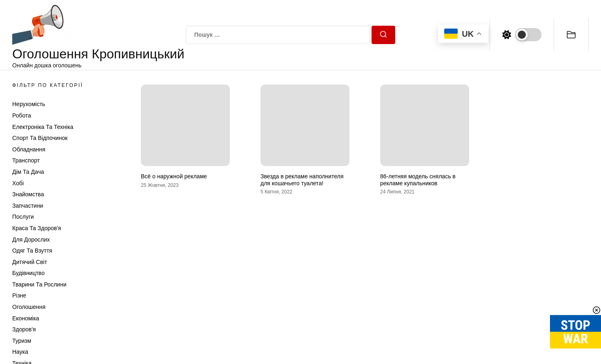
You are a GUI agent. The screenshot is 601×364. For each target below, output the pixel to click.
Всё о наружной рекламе (174, 176)
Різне (19, 295)
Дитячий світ (30, 262)
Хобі (18, 183)
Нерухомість (29, 104)
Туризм (22, 341)
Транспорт (26, 160)
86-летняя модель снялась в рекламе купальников (418, 180)
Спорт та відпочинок (40, 138)
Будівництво (28, 273)
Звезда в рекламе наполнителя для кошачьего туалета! (302, 180)
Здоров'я (24, 329)
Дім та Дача (28, 172)
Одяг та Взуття (32, 251)
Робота (22, 115)
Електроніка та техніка (43, 127)
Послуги (23, 217)
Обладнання (29, 149)
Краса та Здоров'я (37, 228)
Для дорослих (31, 240)
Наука (20, 352)
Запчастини (28, 206)
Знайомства (28, 194)
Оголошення (29, 307)
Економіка (26, 318)
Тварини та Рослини (39, 284)
